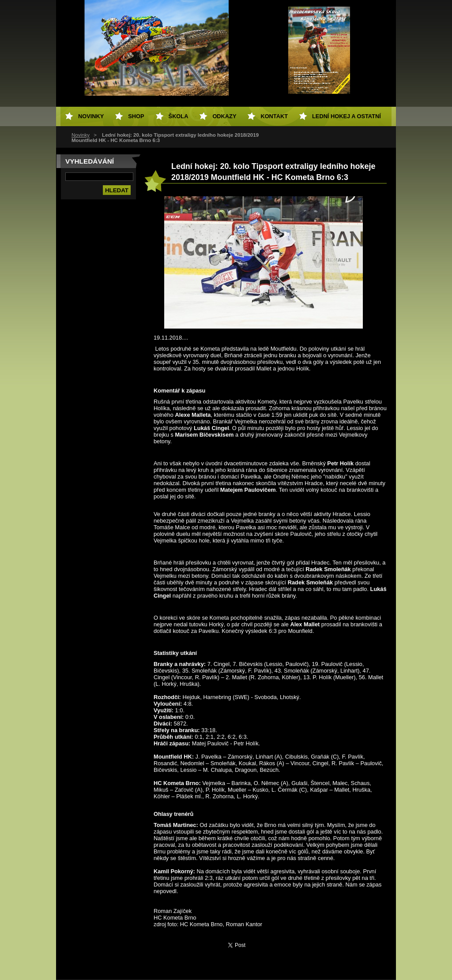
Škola (179, 116)
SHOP (136, 116)
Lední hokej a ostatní (347, 116)
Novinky (81, 135)
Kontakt (274, 116)
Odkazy (224, 116)
